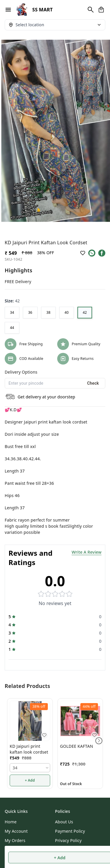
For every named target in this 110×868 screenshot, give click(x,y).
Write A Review (87, 552)
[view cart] (101, 10)
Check (93, 383)
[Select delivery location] (55, 25)
